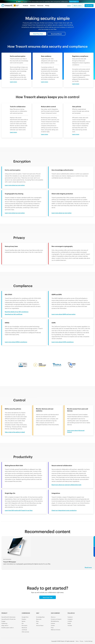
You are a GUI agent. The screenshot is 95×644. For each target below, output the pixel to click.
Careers (53, 625)
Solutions (33, 5)
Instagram (70, 619)
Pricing (47, 5)
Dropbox (24, 619)
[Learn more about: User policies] (77, 134)
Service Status (40, 625)
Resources (40, 5)
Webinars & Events (56, 630)
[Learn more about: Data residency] (46, 82)
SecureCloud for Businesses (8, 617)
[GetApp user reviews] (90, 626)
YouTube (70, 625)
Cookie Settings (88, 641)
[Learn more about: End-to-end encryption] (15, 82)
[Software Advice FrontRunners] (83, 620)
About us (53, 617)
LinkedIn (70, 621)
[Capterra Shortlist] (90, 614)
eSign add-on (5, 625)
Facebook (70, 617)
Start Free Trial (38, 34)
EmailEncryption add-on (8, 628)
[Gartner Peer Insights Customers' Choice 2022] (90, 620)
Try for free (89, 6)
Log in (69, 6)
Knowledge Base (40, 617)
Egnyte (23, 621)
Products (26, 5)
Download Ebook (56, 34)
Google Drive (25, 617)
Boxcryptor (25, 625)
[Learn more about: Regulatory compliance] (77, 84)
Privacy (82, 641)
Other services (25, 632)
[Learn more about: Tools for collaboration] (15, 132)
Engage (3, 621)
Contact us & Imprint (56, 619)
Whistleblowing (55, 621)
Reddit (69, 623)
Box (23, 623)
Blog (37, 621)
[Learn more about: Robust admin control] (46, 134)
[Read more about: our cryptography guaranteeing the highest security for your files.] (47, 555)
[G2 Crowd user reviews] (83, 614)
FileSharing (4, 623)
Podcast (53, 623)
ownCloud (24, 630)
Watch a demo (78, 6)
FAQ (37, 623)
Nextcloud (24, 628)
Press (52, 628)
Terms (77, 641)
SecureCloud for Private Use (8, 619)
